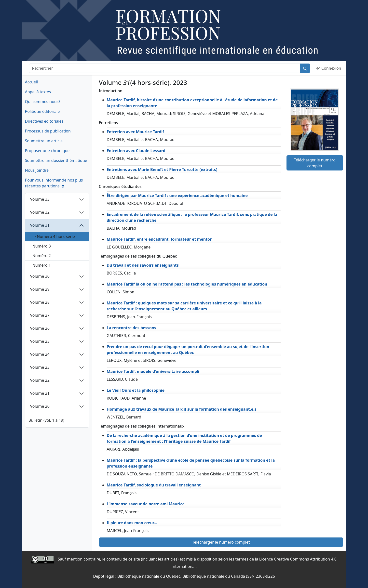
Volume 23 (40, 367)
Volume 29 (40, 289)
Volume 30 (40, 276)
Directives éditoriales (44, 121)
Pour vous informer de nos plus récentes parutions (54, 183)
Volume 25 (40, 341)
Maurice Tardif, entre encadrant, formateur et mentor (159, 239)
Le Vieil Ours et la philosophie (136, 390)
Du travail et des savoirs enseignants (143, 265)
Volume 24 (40, 354)
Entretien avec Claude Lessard (136, 151)
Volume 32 (40, 212)
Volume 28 (40, 302)
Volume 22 (40, 380)
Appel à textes (38, 92)
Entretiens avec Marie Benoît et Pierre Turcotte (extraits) (162, 170)
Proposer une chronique (47, 151)
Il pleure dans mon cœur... (132, 523)
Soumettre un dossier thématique (56, 160)
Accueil (32, 82)
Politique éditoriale (42, 111)
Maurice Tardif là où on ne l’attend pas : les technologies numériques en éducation (187, 284)
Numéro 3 (42, 246)
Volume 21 (40, 393)
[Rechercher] (165, 68)
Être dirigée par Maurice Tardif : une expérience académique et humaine (177, 196)
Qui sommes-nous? (43, 102)
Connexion (329, 68)
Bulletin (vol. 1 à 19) (46, 420)
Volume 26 (40, 328)
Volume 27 (40, 315)
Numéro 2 (42, 256)
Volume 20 (40, 406)
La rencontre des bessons (132, 328)
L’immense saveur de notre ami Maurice (146, 504)
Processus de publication (48, 131)
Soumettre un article (44, 141)
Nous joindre (37, 170)
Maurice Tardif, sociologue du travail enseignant (154, 485)
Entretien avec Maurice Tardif (136, 132)
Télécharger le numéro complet (315, 163)
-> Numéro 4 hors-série (54, 236)
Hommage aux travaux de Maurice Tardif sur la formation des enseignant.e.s (182, 409)
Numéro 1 (42, 265)
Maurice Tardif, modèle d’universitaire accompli (153, 371)
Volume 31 (40, 225)
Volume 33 (40, 199)
